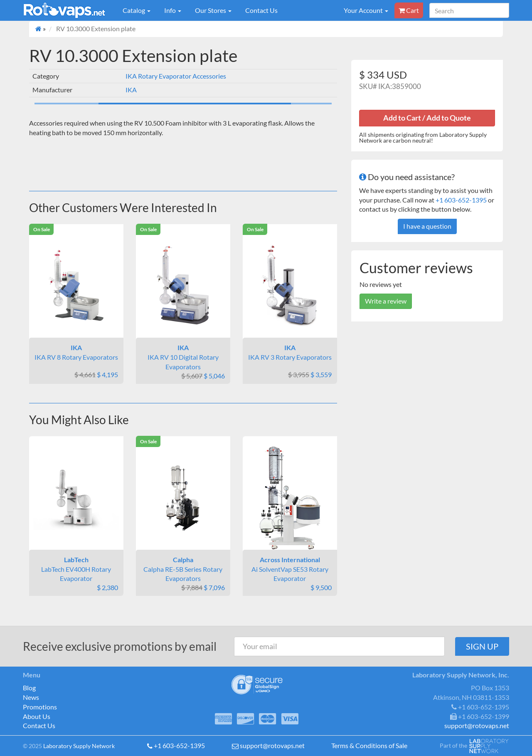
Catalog (137, 10)
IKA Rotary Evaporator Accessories (176, 76)
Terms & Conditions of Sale (369, 745)
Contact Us (261, 10)
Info (173, 10)
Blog (29, 688)
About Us (37, 716)
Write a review (386, 301)
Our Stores (213, 10)
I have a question (427, 226)
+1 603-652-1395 (461, 200)
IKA (131, 90)
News (31, 697)
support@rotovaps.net (272, 745)
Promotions (40, 707)
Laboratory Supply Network (79, 746)
